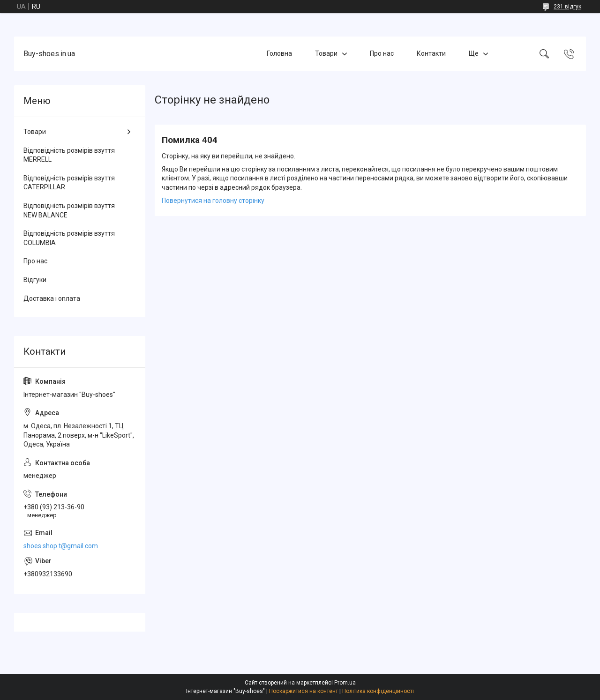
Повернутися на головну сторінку (213, 201)
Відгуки (35, 280)
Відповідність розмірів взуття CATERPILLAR (69, 183)
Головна (279, 53)
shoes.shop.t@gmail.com (61, 546)
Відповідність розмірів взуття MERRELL (69, 155)
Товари (326, 53)
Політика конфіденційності (378, 691)
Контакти (431, 53)
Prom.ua (345, 683)
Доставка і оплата (52, 298)
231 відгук (567, 7)
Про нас (382, 53)
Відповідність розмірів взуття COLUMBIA (69, 238)
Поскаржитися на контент (304, 691)
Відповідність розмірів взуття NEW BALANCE (69, 210)
